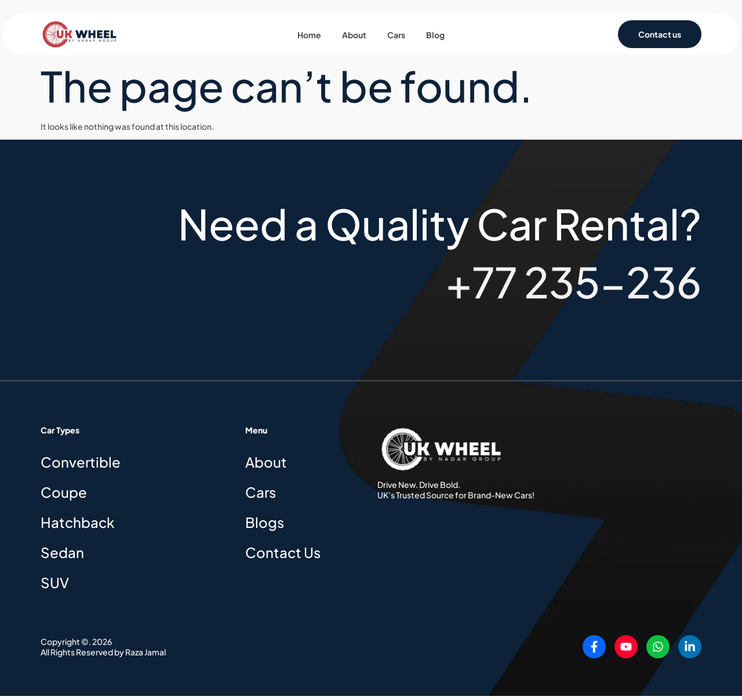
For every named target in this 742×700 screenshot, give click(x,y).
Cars (396, 37)
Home (309, 37)
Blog (435, 37)
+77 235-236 (574, 285)
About (354, 37)
